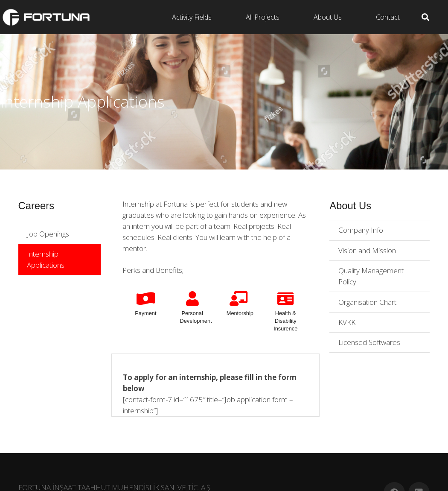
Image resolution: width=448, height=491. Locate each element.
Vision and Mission (367, 250)
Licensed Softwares (369, 342)
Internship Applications (46, 259)
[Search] (425, 17)
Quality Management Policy (371, 276)
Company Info (361, 230)
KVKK (347, 322)
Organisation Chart (367, 302)
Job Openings (48, 234)
